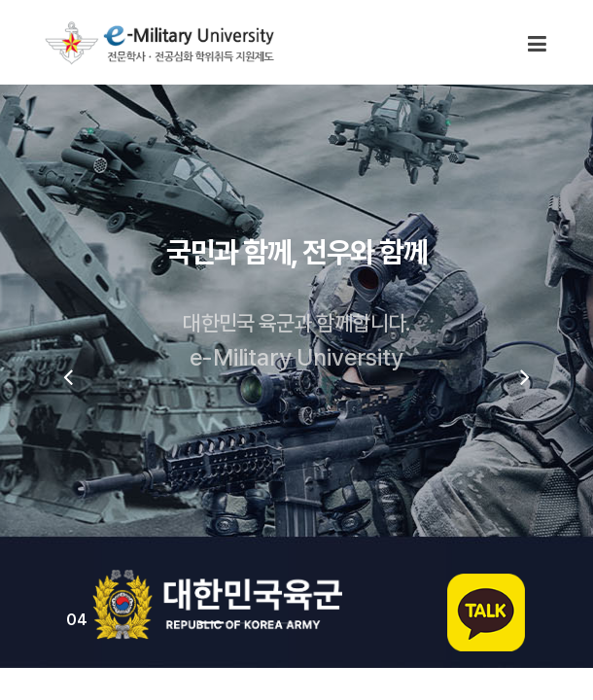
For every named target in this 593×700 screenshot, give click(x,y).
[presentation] (68, 376)
